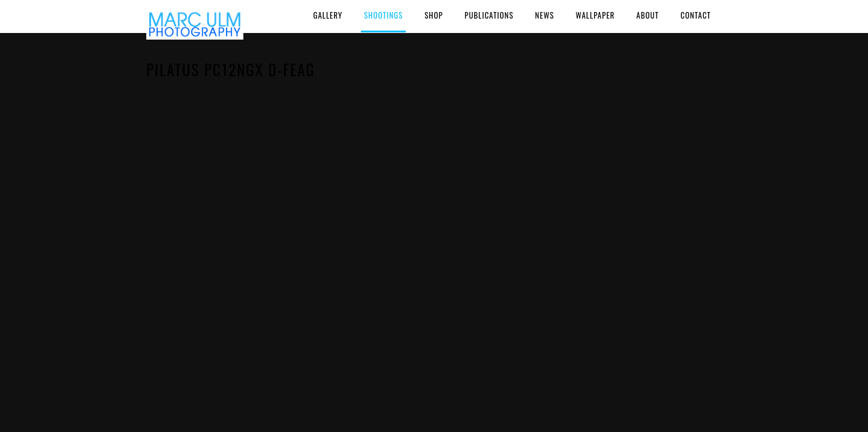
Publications (489, 15)
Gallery (328, 15)
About (648, 15)
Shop (434, 15)
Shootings (383, 15)
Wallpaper (595, 15)
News (545, 15)
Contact (696, 15)
